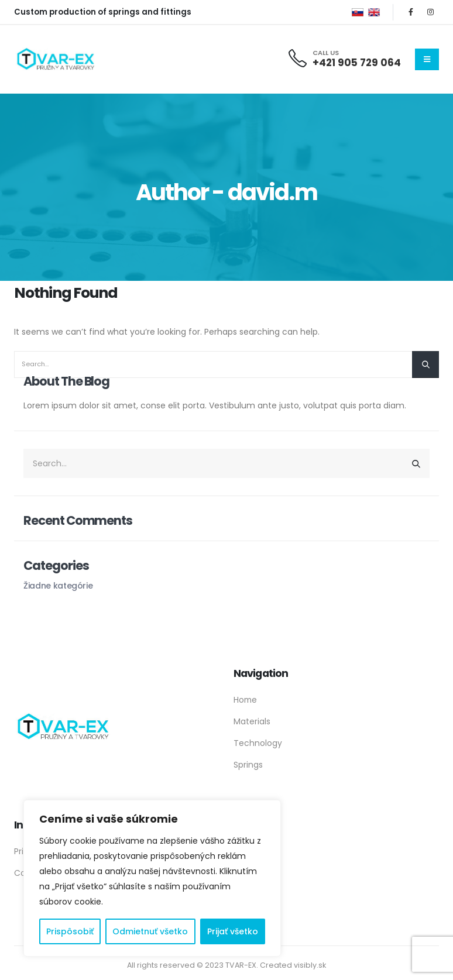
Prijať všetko (233, 931)
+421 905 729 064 (357, 63)
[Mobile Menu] (427, 59)
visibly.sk (310, 965)
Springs (248, 765)
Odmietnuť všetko (150, 931)
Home (245, 700)
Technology (258, 743)
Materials (252, 721)
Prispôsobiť (70, 931)
